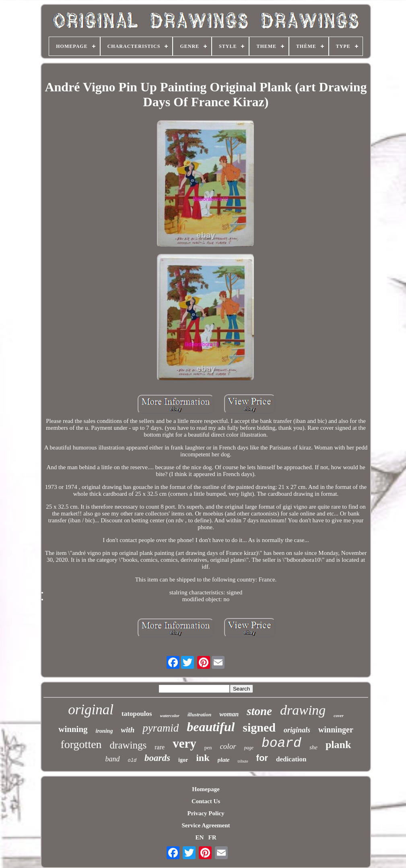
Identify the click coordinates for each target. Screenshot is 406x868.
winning (73, 729)
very (184, 743)
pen (208, 747)
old (132, 761)
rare (160, 747)
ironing (104, 731)
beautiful (211, 727)
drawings (128, 745)
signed (259, 727)
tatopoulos (137, 714)
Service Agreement (206, 825)
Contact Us (206, 801)
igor (183, 760)
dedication (291, 759)
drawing (303, 710)
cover (338, 715)
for (262, 758)
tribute (243, 761)
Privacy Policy (206, 813)
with (128, 730)
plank (338, 745)
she (313, 747)
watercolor (170, 715)
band (113, 759)
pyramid (161, 728)
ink (203, 758)
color (228, 746)
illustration (199, 714)
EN (199, 837)
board (281, 743)
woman (229, 714)
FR (212, 837)
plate (224, 760)
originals (297, 730)
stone (259, 711)
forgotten (81, 744)
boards (157, 758)
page (249, 748)
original (91, 710)
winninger (336, 730)
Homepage (206, 789)
